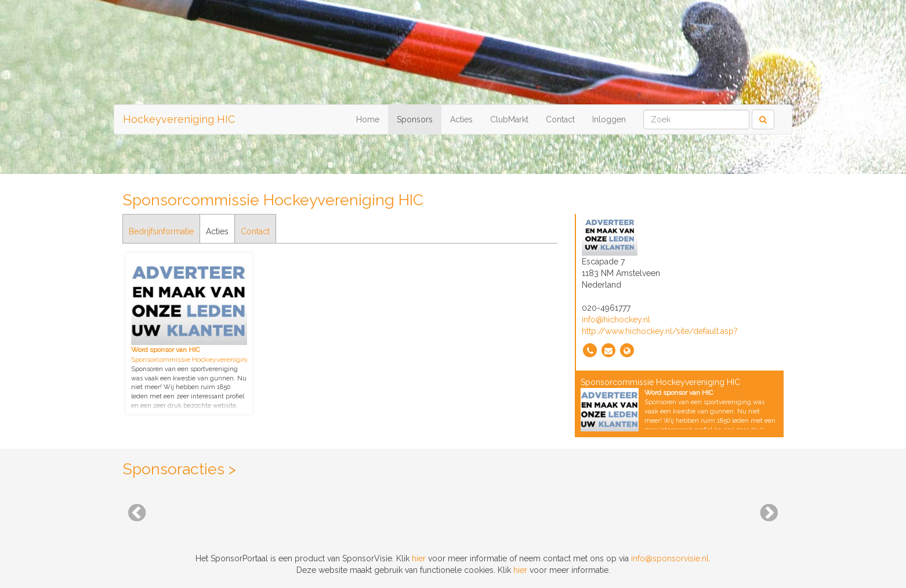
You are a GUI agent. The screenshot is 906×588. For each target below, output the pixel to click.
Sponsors (415, 119)
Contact (560, 119)
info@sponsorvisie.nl (670, 558)
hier (419, 558)
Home (368, 119)
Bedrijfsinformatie (161, 231)
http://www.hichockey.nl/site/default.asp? (660, 331)
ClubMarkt (509, 119)
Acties (461, 119)
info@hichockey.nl (616, 320)
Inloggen (609, 119)
